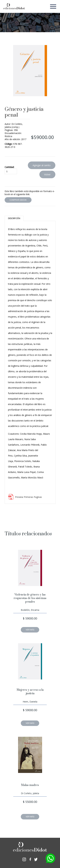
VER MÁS (30, 630)
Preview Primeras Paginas (28, 497)
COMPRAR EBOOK (18, 200)
